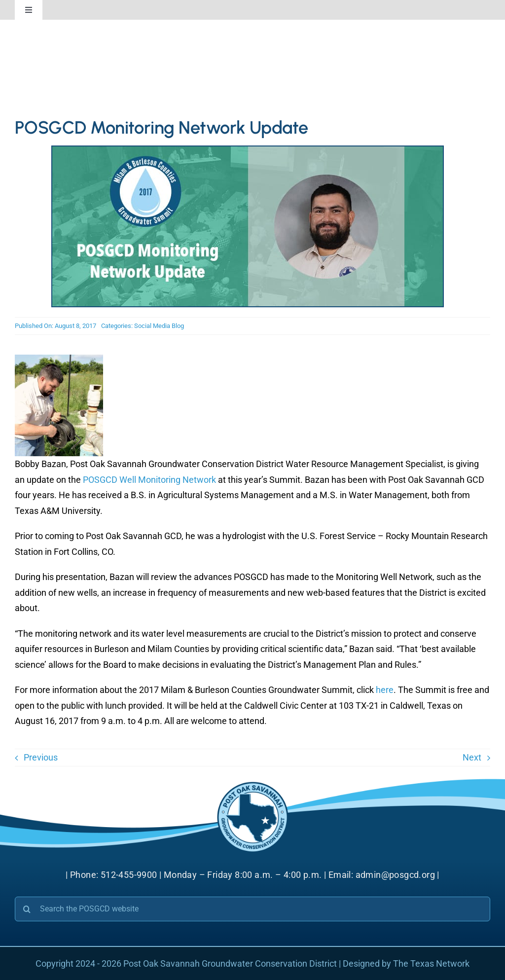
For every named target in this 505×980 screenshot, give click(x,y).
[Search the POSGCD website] (252, 909)
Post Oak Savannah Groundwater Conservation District (230, 963)
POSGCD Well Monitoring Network (149, 480)
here (385, 690)
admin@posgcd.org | (397, 875)
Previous (41, 757)
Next (472, 757)
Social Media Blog (159, 326)
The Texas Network (431, 963)
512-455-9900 (129, 875)
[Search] (27, 909)
